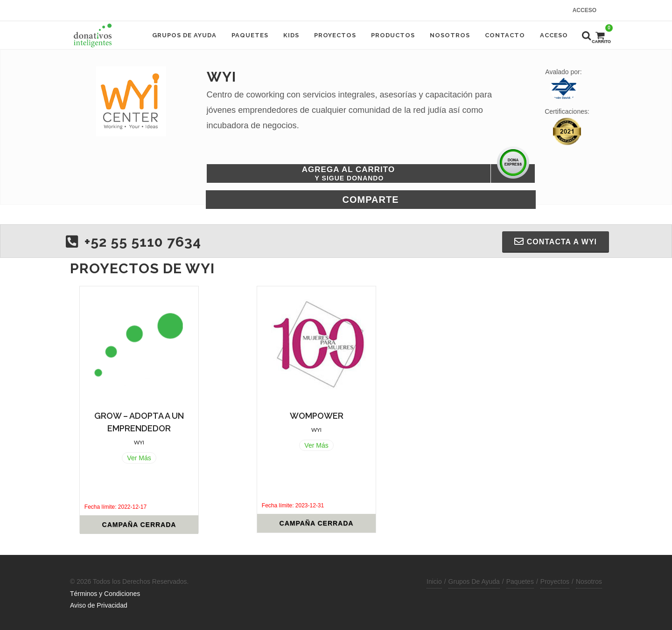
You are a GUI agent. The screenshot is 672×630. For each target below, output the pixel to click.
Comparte (371, 200)
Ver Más (139, 458)
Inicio (434, 582)
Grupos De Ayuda (474, 582)
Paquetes (520, 582)
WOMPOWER (317, 416)
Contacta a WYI (556, 242)
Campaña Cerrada (139, 525)
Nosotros (589, 582)
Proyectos (555, 582)
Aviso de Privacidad (99, 605)
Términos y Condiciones (105, 594)
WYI (139, 442)
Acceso (584, 10)
